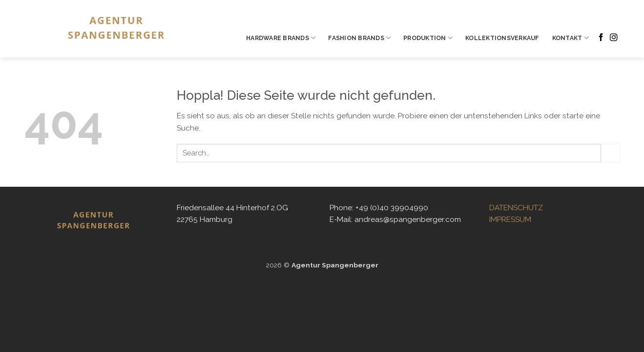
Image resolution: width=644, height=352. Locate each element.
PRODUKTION (428, 38)
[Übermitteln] (610, 153)
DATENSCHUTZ (516, 208)
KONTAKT (571, 38)
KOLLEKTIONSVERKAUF (502, 38)
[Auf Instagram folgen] (614, 38)
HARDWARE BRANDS (281, 38)
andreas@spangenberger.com (408, 220)
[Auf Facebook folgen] (601, 38)
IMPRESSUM (510, 220)
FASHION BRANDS (359, 38)
